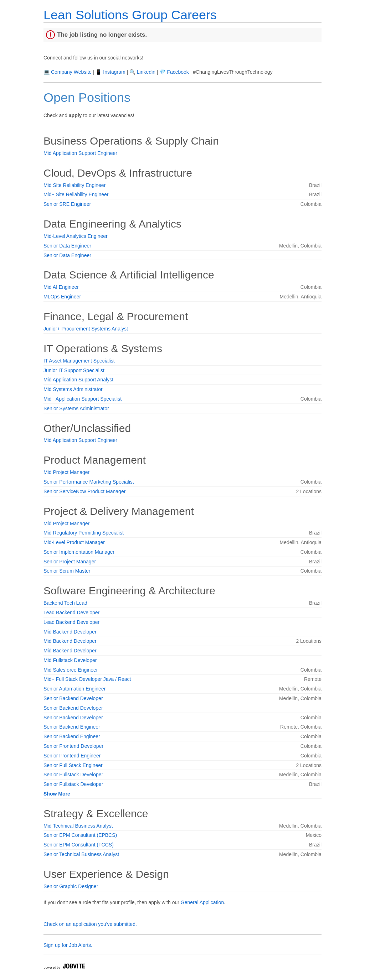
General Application (202, 902)
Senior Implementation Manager (79, 552)
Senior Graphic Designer (71, 886)
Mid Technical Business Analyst (78, 826)
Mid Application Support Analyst (78, 380)
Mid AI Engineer (61, 287)
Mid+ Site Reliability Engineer (76, 194)
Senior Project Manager (70, 562)
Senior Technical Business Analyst (81, 854)
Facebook (178, 72)
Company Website (71, 72)
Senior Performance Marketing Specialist (89, 482)
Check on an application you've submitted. (90, 924)
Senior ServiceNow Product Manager (84, 491)
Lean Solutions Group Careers (130, 15)
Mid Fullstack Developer (70, 660)
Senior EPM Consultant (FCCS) (79, 845)
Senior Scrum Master (67, 571)
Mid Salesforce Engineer (71, 670)
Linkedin (146, 72)
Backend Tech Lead (65, 603)
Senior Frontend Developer (73, 746)
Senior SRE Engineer (67, 204)
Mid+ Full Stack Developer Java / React (87, 679)
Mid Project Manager (66, 472)
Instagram (114, 72)
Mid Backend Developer (70, 632)
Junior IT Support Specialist (74, 370)
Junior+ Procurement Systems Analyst (86, 329)
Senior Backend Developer (73, 698)
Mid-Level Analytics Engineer (76, 236)
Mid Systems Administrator (73, 389)
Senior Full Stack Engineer (73, 765)
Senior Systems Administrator (76, 408)
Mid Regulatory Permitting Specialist (84, 533)
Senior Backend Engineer (72, 727)
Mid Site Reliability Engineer (74, 185)
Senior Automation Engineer (74, 689)
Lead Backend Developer (71, 612)
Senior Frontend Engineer (72, 756)
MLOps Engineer (62, 297)
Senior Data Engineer (67, 246)
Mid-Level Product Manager (74, 542)
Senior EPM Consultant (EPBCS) (80, 835)
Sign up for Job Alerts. (68, 945)
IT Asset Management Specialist (79, 361)
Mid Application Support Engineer (80, 153)
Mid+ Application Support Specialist (83, 399)
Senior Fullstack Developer (73, 775)
